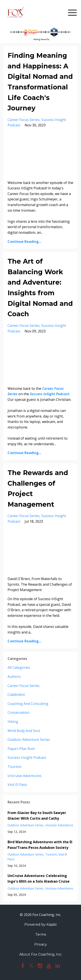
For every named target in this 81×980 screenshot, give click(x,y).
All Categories (19, 667)
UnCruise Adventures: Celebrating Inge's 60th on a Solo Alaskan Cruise (39, 878)
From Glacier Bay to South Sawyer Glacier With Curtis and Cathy (37, 816)
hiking (13, 722)
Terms (41, 934)
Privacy (41, 944)
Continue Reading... (24, 242)
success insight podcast (27, 758)
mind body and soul (24, 731)
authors (14, 677)
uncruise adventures (25, 776)
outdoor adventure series (29, 740)
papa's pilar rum (21, 749)
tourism (14, 767)
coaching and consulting (28, 704)
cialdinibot (16, 695)
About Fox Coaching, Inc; (41, 954)
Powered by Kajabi (40, 924)
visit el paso (17, 785)
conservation (18, 712)
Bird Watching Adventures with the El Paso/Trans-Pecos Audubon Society (40, 845)
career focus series (24, 120)
